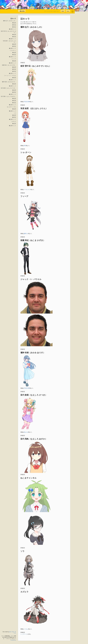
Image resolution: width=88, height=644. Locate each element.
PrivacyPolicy (13, 640)
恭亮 (25, 146)
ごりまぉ (26, 629)
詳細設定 (23, 63)
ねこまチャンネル (11, 107)
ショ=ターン (13, 51)
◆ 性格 (14, 25)
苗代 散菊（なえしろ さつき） (8, 88)
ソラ (15, 113)
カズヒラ (14, 122)
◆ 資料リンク (12, 29)
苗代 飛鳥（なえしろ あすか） (8, 96)
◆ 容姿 (14, 27)
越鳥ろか (26, 234)
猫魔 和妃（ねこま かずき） (9, 65)
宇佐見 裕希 (27, 102)
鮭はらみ (26, 432)
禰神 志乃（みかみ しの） (10, 21)
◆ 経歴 (14, 23)
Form (68, 11)
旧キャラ (13, 19)
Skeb (63, 11)
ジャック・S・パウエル (10, 76)
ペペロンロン (27, 190)
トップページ (24, 634)
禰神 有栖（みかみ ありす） (9, 82)
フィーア (14, 59)
